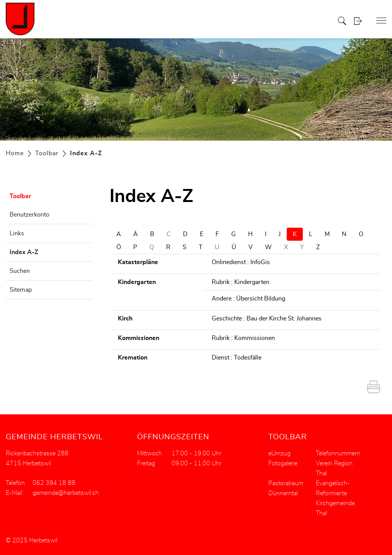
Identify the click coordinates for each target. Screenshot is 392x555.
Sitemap (21, 290)
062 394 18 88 (54, 483)
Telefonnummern (338, 453)
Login (360, 21)
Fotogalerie (283, 463)
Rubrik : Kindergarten (241, 282)
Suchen (20, 271)
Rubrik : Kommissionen (243, 338)
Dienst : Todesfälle (237, 358)
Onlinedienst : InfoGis (241, 262)
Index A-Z (43, 251)
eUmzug (279, 453)
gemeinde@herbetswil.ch (66, 493)
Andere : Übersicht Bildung (248, 299)
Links (17, 233)
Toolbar (20, 196)
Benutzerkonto (29, 215)
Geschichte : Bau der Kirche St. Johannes (267, 319)
